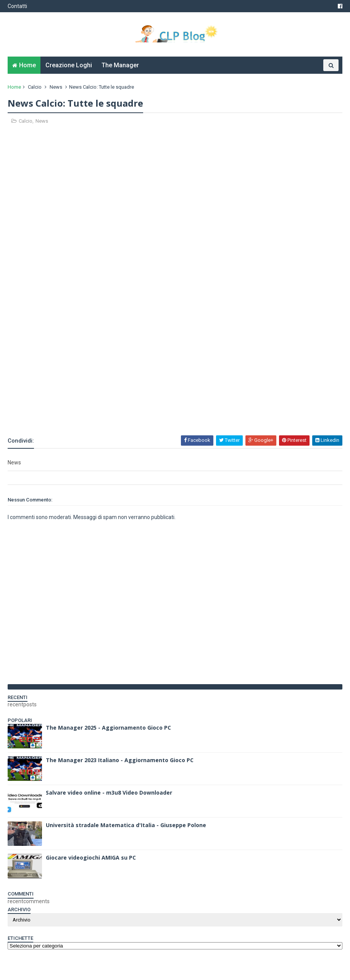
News (56, 87)
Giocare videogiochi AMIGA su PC (91, 857)
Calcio (35, 87)
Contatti (17, 6)
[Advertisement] (97, 414)
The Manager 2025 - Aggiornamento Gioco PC (108, 728)
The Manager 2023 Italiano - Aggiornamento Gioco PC (120, 760)
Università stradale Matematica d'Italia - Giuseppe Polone (126, 825)
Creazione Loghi (69, 65)
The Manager (120, 65)
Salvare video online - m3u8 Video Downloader (109, 793)
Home (27, 65)
